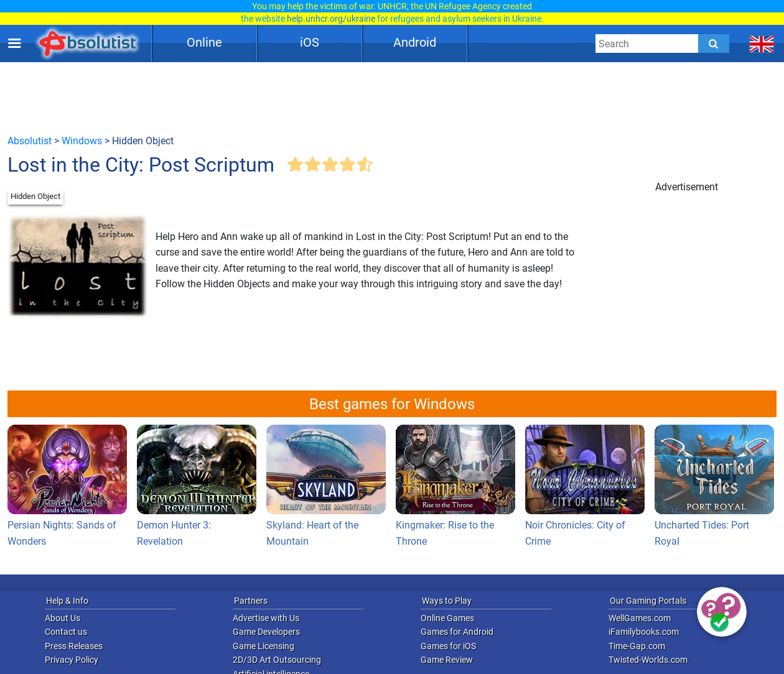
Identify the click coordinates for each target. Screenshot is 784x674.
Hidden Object (35, 196)
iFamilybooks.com (644, 632)
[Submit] (714, 44)
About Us (63, 618)
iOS (310, 42)
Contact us (66, 632)
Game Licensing (264, 646)
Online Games (447, 618)
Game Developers (266, 632)
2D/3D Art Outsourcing (277, 660)
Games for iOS (448, 646)
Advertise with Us (266, 618)
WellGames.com (640, 618)
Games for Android (457, 632)
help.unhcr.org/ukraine (331, 19)
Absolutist (30, 141)
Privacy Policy (72, 660)
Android (415, 42)
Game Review (447, 660)
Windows (82, 141)
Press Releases (74, 646)
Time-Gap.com (637, 646)
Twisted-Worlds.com (648, 660)
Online (204, 42)
